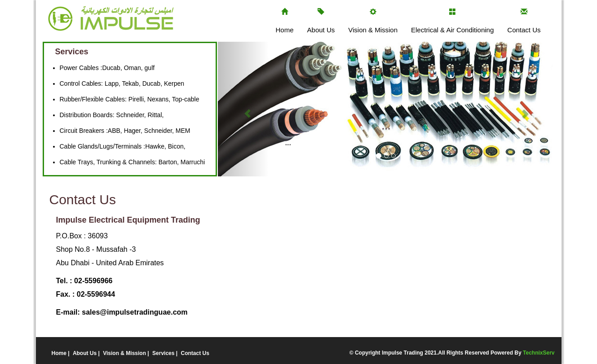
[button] (243, 109)
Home (285, 30)
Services (164, 353)
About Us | (87, 353)
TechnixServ (539, 353)
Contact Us (524, 30)
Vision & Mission (373, 30)
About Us (321, 30)
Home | (61, 353)
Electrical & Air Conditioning (452, 30)
